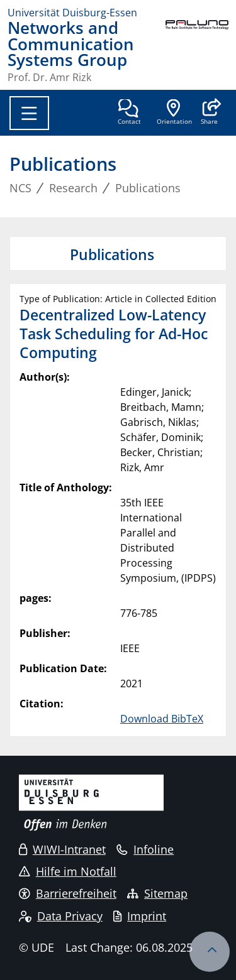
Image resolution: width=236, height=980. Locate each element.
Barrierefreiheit (68, 893)
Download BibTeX (162, 719)
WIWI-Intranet (62, 849)
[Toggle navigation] (29, 113)
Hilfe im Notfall (68, 871)
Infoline (145, 849)
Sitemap (157, 893)
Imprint (140, 916)
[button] (209, 113)
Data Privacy (61, 916)
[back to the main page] (197, 51)
